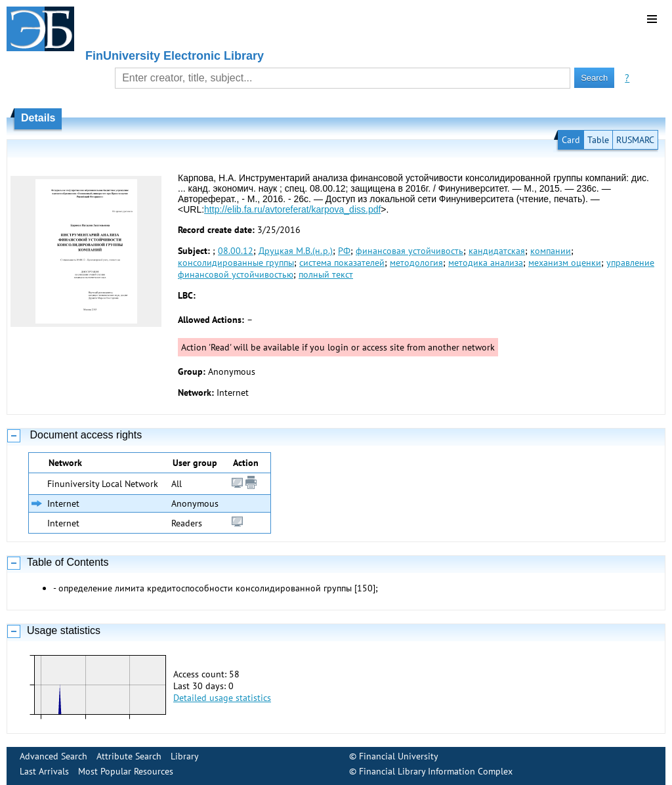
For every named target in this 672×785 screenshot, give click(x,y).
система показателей (342, 263)
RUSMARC (635, 140)
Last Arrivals (44, 771)
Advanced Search (53, 756)
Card (571, 140)
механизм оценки (565, 263)
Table (598, 140)
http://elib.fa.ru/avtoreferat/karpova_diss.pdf (292, 209)
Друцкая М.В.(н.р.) (296, 251)
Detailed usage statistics (222, 698)
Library (185, 756)
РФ (344, 251)
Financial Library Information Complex (436, 771)
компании (551, 251)
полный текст (326, 274)
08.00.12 (236, 251)
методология (416, 263)
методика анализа (486, 263)
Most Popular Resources (126, 771)
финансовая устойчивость (409, 251)
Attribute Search (129, 756)
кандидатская (497, 251)
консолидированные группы (236, 263)
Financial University (399, 756)
